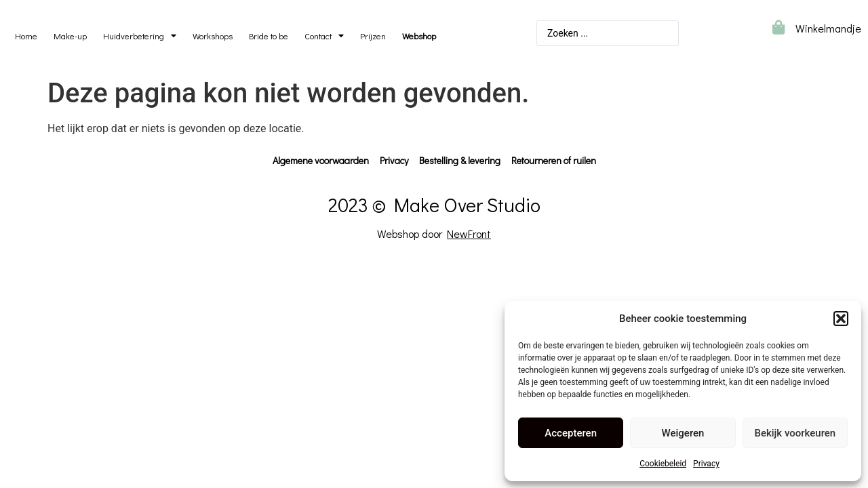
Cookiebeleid (663, 464)
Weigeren (683, 433)
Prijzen (373, 36)
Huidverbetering (140, 36)
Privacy (706, 464)
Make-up (70, 36)
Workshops (213, 36)
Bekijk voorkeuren (795, 433)
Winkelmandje (828, 28)
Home (26, 36)
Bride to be (269, 36)
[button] (841, 319)
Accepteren (571, 433)
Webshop (419, 36)
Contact (324, 36)
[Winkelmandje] (778, 27)
